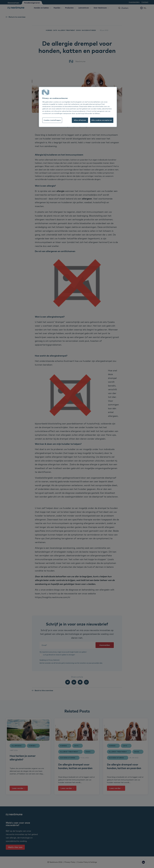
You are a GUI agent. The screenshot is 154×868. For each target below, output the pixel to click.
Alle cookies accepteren (102, 120)
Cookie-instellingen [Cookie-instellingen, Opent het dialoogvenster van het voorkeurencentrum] (52, 120)
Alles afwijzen (80, 120)
